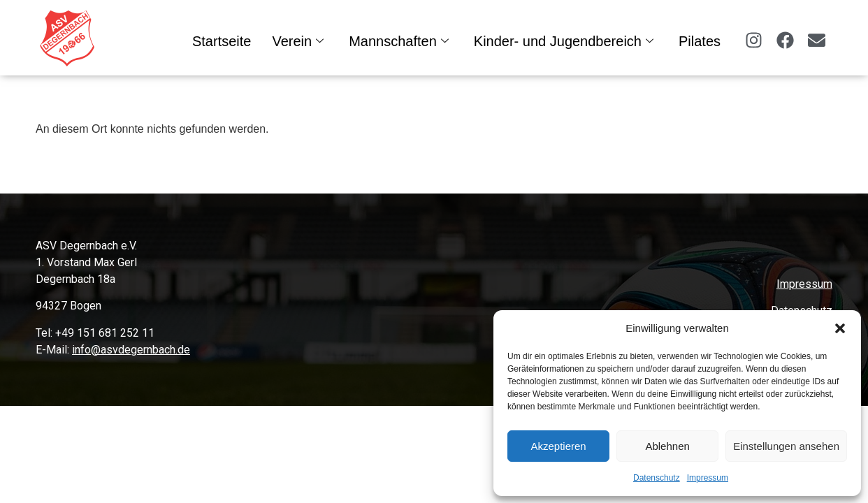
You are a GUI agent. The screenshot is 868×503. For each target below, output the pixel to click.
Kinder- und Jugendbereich (564, 41)
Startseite (222, 41)
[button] (840, 328)
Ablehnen (667, 446)
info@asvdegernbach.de (131, 350)
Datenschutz (657, 478)
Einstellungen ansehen (786, 446)
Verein (298, 41)
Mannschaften (399, 41)
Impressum (708, 478)
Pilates (700, 41)
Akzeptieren (558, 446)
